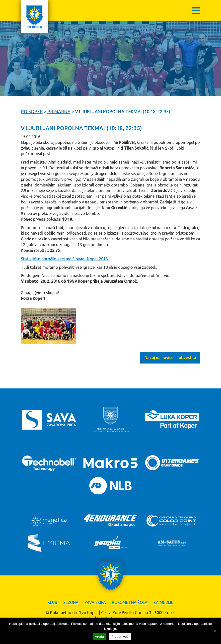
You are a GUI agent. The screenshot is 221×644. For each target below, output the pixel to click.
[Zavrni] (215, 631)
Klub (52, 602)
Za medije (163, 602)
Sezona (71, 602)
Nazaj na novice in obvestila (170, 358)
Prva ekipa (95, 602)
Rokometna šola (130, 602)
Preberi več (120, 637)
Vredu (100, 637)
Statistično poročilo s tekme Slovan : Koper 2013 (64, 259)
